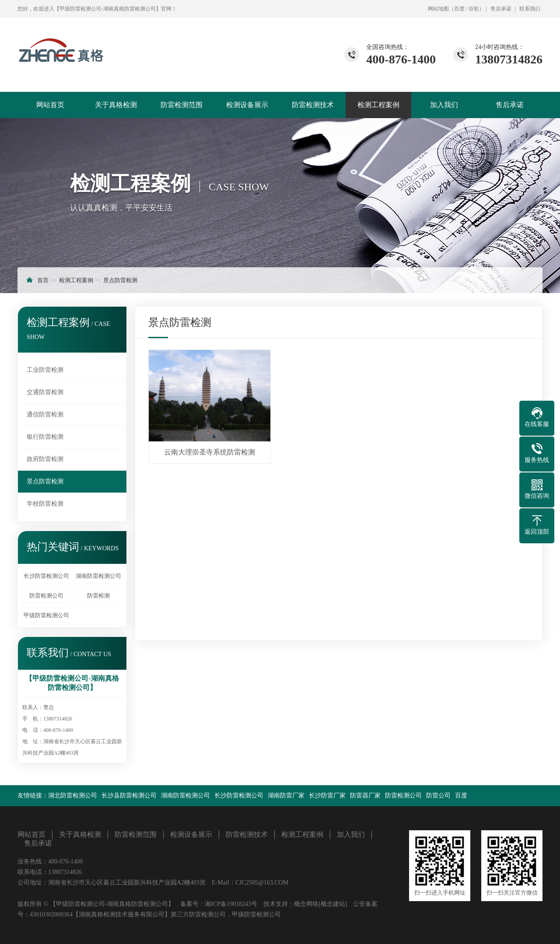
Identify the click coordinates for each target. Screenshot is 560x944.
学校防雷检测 (45, 504)
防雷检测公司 (46, 596)
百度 (459, 9)
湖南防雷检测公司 (98, 576)
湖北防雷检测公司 (73, 795)
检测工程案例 (378, 105)
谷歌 (474, 9)
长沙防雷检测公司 (46, 576)
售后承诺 (501, 9)
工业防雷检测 (45, 370)
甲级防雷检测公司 (46, 615)
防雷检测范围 (182, 105)
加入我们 (444, 105)
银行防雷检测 (45, 437)
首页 (43, 280)
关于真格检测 (116, 105)
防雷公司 (438, 795)
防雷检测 (98, 596)
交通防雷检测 (45, 392)
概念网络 (306, 904)
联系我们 (530, 9)
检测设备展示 (247, 105)
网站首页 (50, 105)
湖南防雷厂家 (286, 795)
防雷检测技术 (313, 105)
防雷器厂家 (365, 795)
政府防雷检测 (45, 459)
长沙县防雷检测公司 (129, 795)
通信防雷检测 (45, 414)
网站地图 (438, 9)
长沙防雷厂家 (327, 795)
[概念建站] (333, 904)
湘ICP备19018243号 (231, 904)
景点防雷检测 (120, 280)
